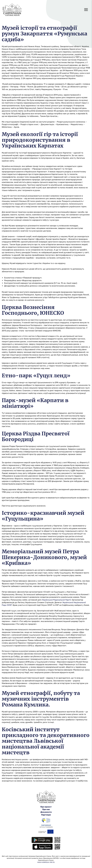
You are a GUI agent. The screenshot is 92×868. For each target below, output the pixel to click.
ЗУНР (9, 605)
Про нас (46, 809)
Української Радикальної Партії (56, 600)
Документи (46, 812)
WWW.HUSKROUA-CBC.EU (46, 862)
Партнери (46, 815)
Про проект (46, 807)
